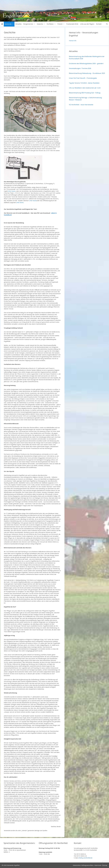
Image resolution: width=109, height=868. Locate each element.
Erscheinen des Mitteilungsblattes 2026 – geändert (86, 64)
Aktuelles (18, 24)
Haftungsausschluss (87, 865)
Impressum (98, 865)
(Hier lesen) (12, 191)
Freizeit (61, 24)
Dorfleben (52, 24)
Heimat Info (73, 41)
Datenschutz (77, 865)
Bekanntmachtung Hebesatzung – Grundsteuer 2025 (87, 73)
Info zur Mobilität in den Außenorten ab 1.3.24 (85, 88)
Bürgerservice (30, 24)
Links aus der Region (87, 24)
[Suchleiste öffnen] (107, 24)
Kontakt (99, 24)
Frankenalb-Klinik (72, 24)
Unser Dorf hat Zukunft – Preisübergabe (83, 78)
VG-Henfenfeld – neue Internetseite (81, 105)
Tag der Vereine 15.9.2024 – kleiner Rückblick (84, 83)
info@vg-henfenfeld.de (85, 858)
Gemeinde (10, 24)
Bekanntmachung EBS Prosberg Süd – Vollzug (85, 93)
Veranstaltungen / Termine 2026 (80, 68)
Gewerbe (41, 24)
